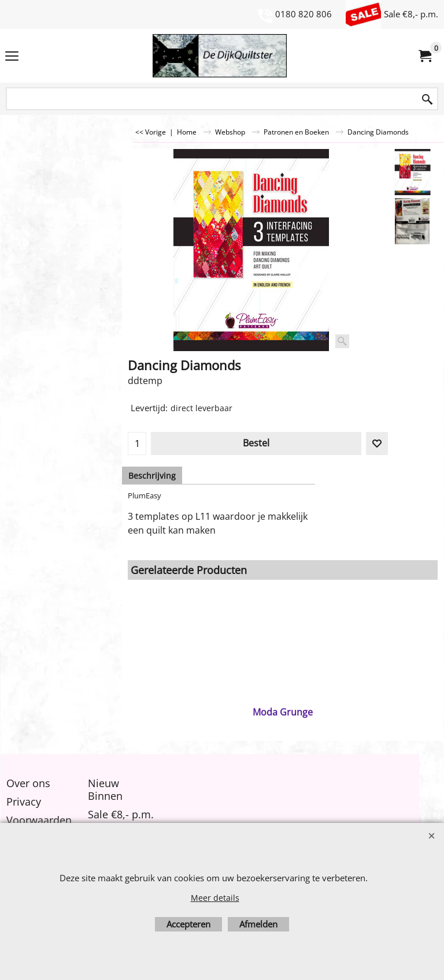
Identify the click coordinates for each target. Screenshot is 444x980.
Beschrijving (152, 476)
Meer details (215, 898)
